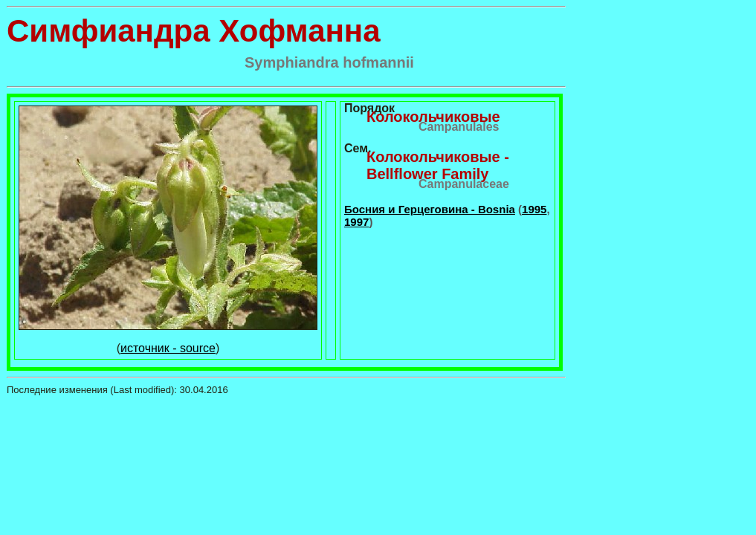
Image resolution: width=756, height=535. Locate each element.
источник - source (168, 348)
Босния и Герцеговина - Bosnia (430, 209)
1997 (356, 222)
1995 (534, 209)
